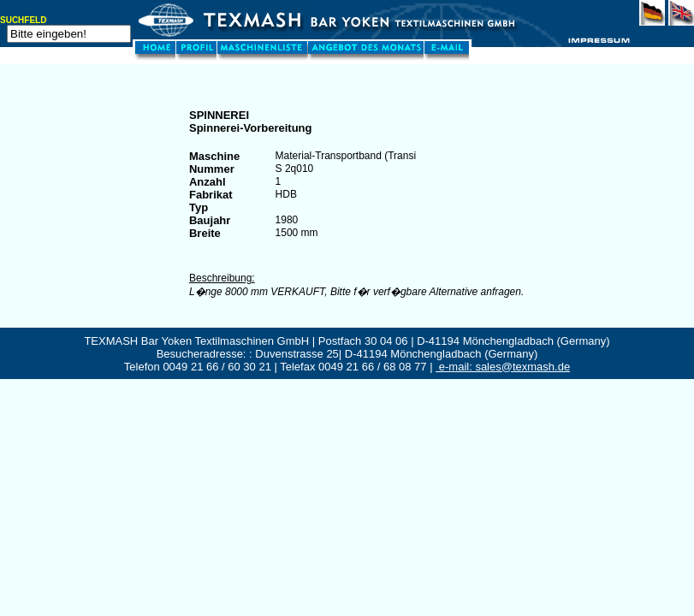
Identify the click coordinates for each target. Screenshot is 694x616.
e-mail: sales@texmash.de (503, 367)
